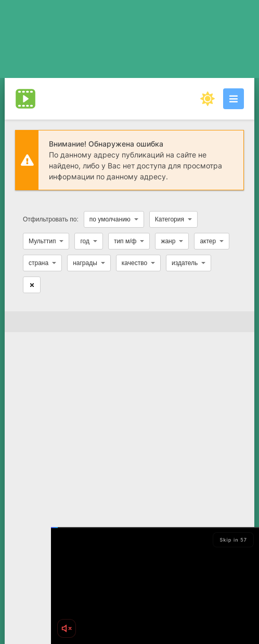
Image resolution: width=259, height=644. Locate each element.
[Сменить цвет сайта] (208, 99)
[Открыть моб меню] (234, 99)
